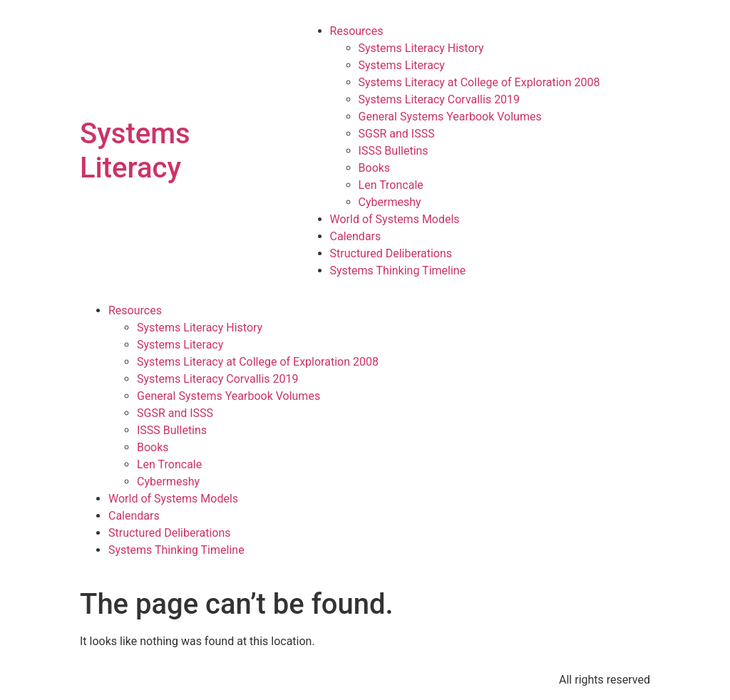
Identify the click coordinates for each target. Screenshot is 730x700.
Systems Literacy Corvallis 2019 (439, 99)
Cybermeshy (390, 202)
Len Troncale (391, 185)
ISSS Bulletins (394, 151)
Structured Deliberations (391, 253)
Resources (357, 31)
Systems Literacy (135, 151)
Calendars (356, 236)
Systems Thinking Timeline (398, 271)
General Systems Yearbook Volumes (450, 117)
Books (375, 168)
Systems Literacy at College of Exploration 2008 (479, 82)
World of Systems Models (395, 219)
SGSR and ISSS (397, 134)
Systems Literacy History (421, 48)
